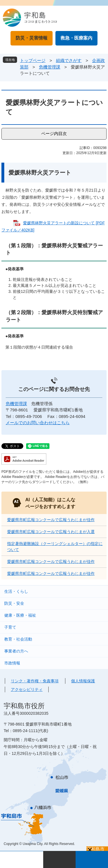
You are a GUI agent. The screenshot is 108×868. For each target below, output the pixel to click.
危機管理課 (50, 67)
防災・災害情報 (32, 38)
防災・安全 (14, 603)
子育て (10, 627)
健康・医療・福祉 (20, 615)
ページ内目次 (54, 133)
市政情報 (12, 663)
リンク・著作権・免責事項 (35, 681)
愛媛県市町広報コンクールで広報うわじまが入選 (51, 532)
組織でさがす (69, 60)
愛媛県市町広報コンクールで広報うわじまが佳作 (51, 520)
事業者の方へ (16, 651)
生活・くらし (16, 591)
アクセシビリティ (27, 689)
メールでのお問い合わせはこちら (38, 423)
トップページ (33, 60)
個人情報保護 (83, 681)
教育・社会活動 (18, 639)
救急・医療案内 (76, 38)
